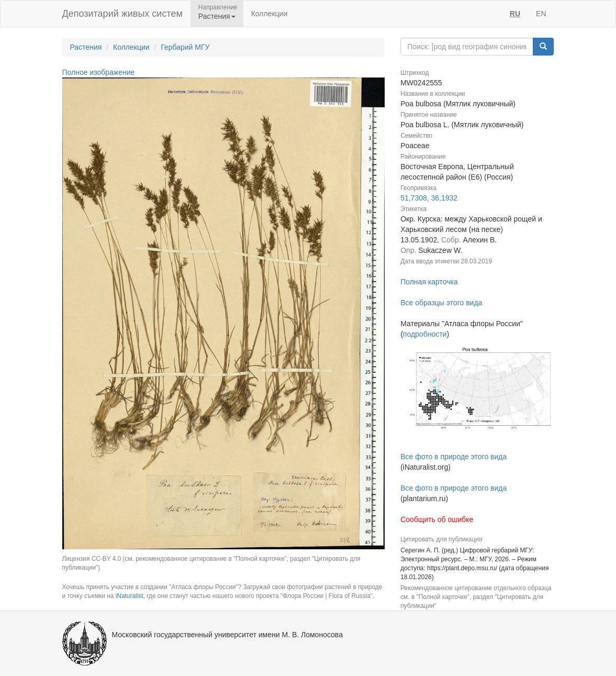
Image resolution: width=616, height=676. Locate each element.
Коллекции (270, 14)
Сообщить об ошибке (437, 519)
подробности (425, 334)
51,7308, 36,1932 (429, 198)
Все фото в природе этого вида (453, 457)
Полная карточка (429, 282)
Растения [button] (217, 16)
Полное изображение (99, 72)
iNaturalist (130, 596)
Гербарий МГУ (185, 47)
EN (541, 14)
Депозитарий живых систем (122, 14)
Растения (86, 47)
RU (515, 14)
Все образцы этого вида (441, 303)
